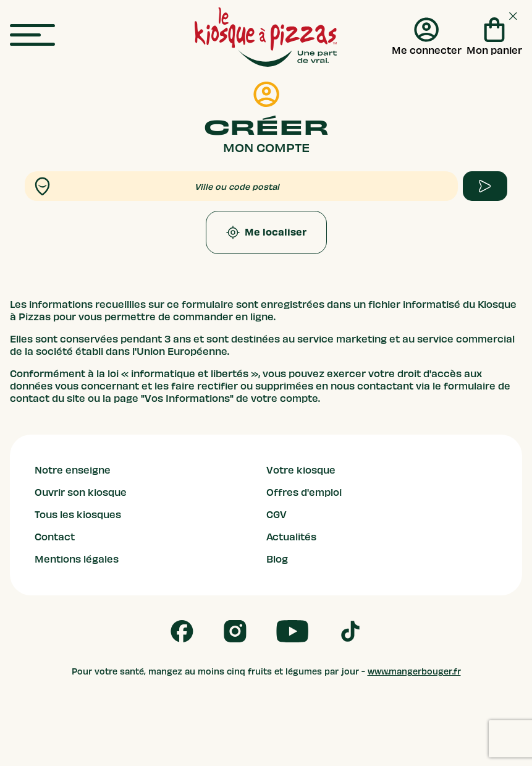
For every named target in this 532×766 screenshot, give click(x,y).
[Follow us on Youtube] (293, 631)
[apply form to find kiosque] (485, 186)
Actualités (291, 537)
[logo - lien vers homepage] (266, 37)
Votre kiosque (301, 470)
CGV (277, 515)
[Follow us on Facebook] (182, 631)
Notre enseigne (73, 470)
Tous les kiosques (78, 515)
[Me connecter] (427, 37)
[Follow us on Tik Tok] (350, 631)
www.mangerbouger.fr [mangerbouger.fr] (414, 672)
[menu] (32, 36)
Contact (55, 537)
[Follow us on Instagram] (235, 631)
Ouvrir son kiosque (81, 493)
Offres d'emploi (304, 493)
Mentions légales (77, 560)
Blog (277, 560)
